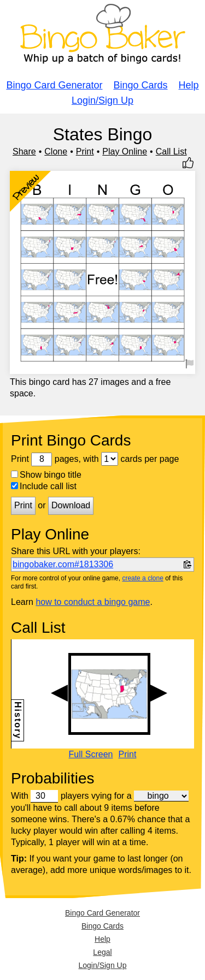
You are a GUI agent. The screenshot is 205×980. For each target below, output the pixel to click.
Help (189, 85)
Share (24, 152)
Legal (102, 952)
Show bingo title (46, 475)
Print (85, 152)
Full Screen (91, 755)
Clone (56, 152)
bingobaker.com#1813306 (63, 564)
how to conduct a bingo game (93, 602)
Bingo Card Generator (54, 85)
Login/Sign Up (102, 100)
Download (71, 505)
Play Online (125, 152)
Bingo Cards (141, 85)
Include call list (44, 486)
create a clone (142, 578)
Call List (171, 152)
